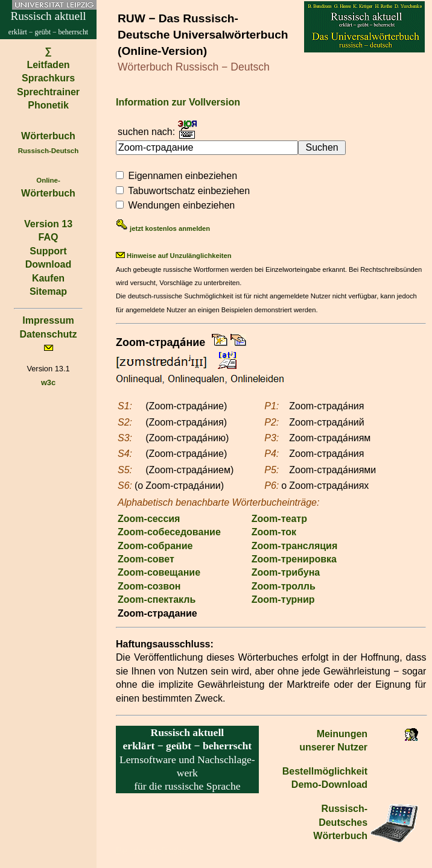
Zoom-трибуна (286, 572)
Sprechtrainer (48, 92)
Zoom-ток (274, 532)
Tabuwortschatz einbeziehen (189, 191)
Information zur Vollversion (178, 102)
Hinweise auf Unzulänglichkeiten (174, 256)
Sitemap (48, 291)
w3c (48, 382)
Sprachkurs (48, 78)
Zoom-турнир (283, 599)
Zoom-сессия (149, 519)
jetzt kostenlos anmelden (163, 228)
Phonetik (48, 105)
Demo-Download (329, 785)
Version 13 (48, 224)
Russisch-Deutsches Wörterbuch (340, 822)
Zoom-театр (279, 519)
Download (48, 264)
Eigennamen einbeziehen (183, 176)
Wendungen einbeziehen (181, 205)
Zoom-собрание (155, 546)
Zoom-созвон (149, 586)
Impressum (48, 320)
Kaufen (48, 278)
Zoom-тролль (284, 586)
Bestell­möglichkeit (325, 771)
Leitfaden (48, 65)
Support (48, 251)
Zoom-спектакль (157, 599)
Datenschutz (48, 334)
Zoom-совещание (159, 572)
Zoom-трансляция (294, 546)
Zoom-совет (146, 559)
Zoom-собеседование (169, 532)
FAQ (49, 237)
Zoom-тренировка (294, 559)
